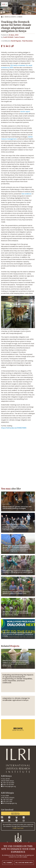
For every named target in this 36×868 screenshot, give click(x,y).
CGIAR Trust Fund (18, 828)
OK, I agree (8, 863)
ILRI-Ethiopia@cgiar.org (9, 803)
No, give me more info (24, 863)
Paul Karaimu (27, 41)
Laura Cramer (20, 37)
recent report (25, 112)
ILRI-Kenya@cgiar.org (8, 786)
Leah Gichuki (8, 37)
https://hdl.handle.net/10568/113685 (14, 428)
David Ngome (16, 41)
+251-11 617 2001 (7, 801)
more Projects (18, 729)
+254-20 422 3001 (7, 785)
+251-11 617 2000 (7, 799)
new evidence (26, 194)
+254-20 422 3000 (8, 783)
